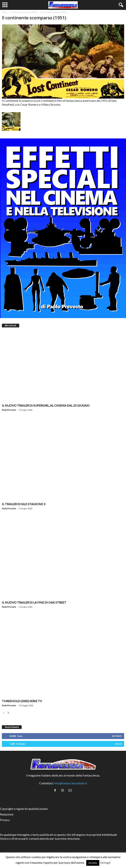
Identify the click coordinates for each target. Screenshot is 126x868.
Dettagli (105, 863)
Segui (118, 744)
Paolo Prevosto (9, 410)
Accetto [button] (93, 863)
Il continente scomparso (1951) (24, 12)
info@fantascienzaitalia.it (71, 783)
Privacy (5, 820)
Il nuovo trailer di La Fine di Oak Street (34, 602)
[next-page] (8, 712)
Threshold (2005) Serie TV (22, 701)
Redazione (7, 814)
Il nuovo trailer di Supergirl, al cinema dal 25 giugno (46, 405)
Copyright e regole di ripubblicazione (24, 809)
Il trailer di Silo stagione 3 (24, 504)
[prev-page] (4, 712)
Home (4, 12)
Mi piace (117, 736)
